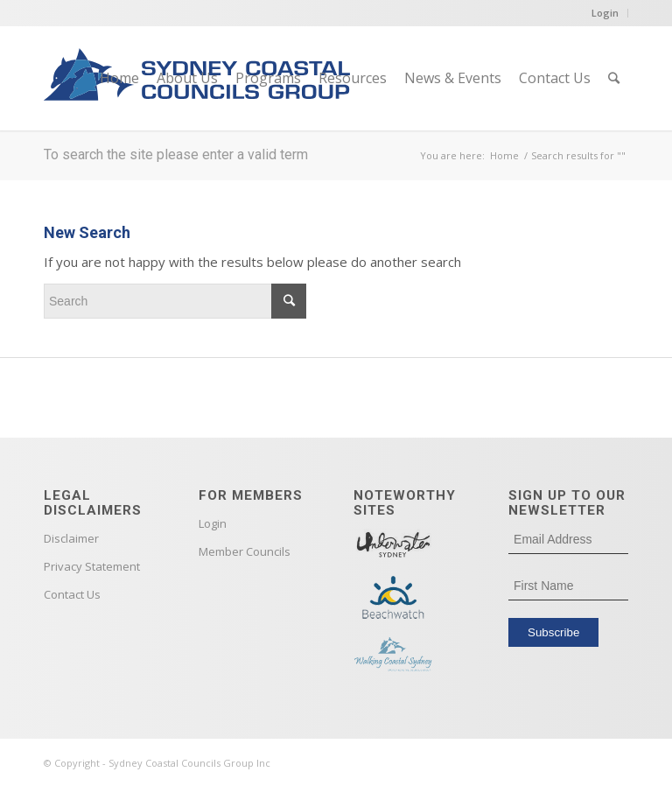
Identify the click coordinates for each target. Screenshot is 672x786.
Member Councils (245, 551)
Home (504, 155)
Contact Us (72, 594)
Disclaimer (71, 538)
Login (605, 13)
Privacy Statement (92, 566)
